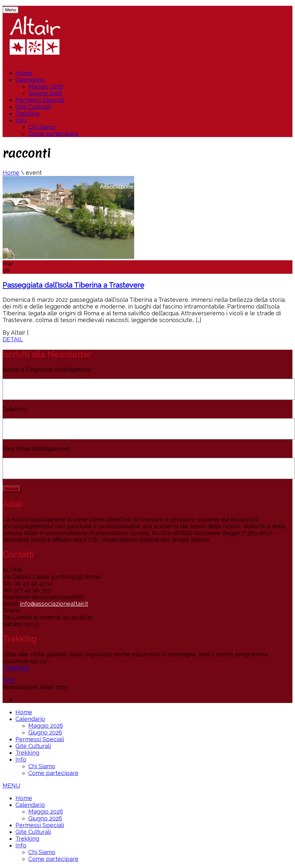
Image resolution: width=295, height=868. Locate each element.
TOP (9, 680)
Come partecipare (53, 134)
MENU (11, 785)
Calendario (30, 80)
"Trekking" (16, 668)
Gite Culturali (33, 107)
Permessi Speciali (40, 100)
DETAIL (13, 339)
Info (21, 120)
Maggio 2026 (46, 86)
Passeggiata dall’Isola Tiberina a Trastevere (73, 285)
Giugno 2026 (45, 93)
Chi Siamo (42, 127)
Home (24, 73)
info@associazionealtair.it (54, 604)
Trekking (27, 113)
